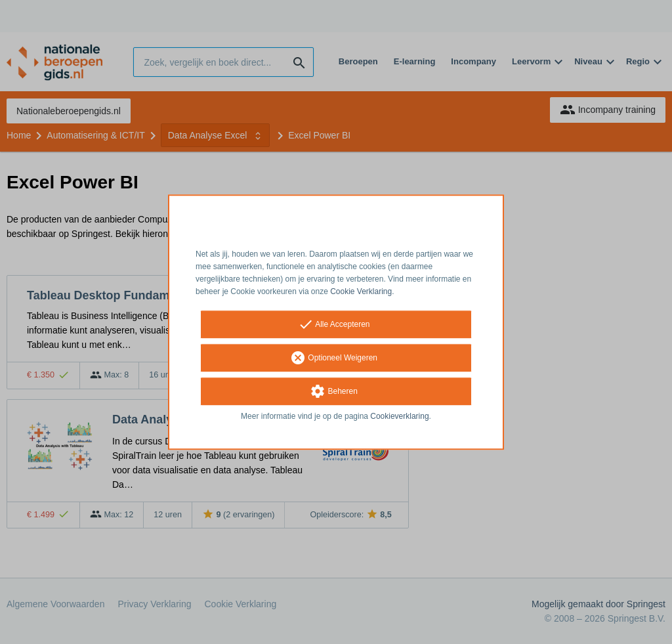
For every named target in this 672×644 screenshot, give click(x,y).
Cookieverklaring (399, 417)
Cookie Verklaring (361, 291)
